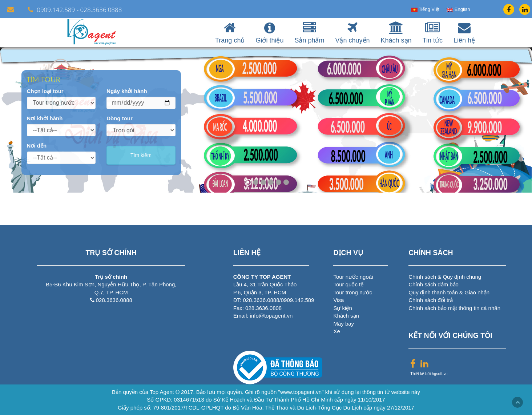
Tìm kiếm (141, 155)
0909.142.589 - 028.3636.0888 (75, 10)
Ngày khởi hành (127, 91)
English (458, 9)
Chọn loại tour (45, 91)
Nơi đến (37, 146)
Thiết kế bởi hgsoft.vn (429, 374)
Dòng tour (120, 118)
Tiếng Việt (425, 9)
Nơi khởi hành (45, 118)
